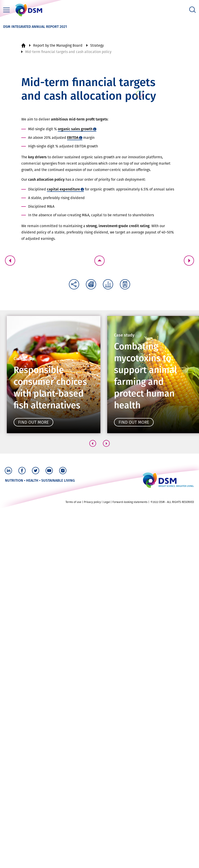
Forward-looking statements (130, 862)
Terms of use (73, 862)
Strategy (97, 45)
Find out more (33, 422)
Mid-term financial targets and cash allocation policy (68, 52)
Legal (107, 862)
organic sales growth (75, 129)
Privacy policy (92, 862)
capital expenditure (63, 189)
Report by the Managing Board (58, 45)
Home (23, 46)
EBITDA (73, 138)
